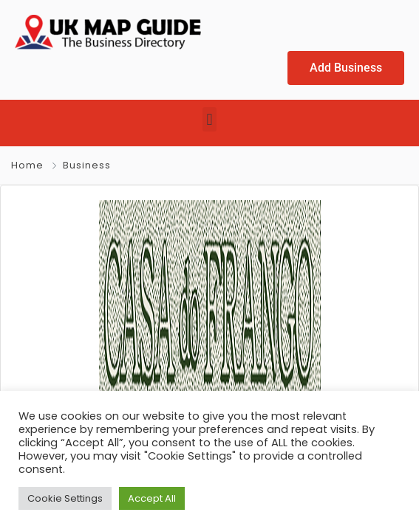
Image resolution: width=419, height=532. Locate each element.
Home (27, 165)
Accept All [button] (152, 498)
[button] (209, 119)
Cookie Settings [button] (65, 498)
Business (87, 165)
